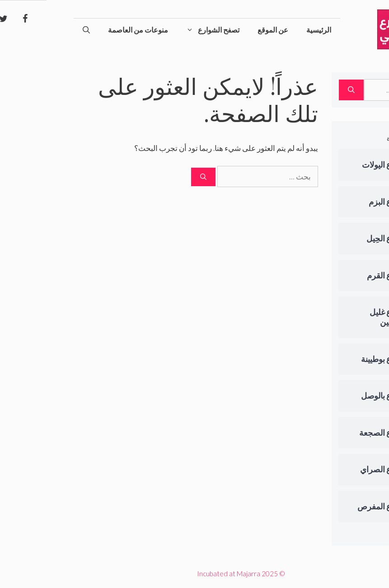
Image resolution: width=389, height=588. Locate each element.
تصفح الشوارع (162, 30)
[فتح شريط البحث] (40, 30)
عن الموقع (226, 30)
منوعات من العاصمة (91, 30)
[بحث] (157, 177)
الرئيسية (272, 30)
